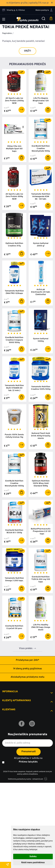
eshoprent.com (38, 779)
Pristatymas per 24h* (27, 660)
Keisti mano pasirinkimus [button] (33, 862)
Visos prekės (26, 649)
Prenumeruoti (29, 752)
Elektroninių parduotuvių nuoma (19, 779)
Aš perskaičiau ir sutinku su (28, 760)
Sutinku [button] (33, 856)
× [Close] (52, 3)
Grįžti (27, 51)
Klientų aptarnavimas (16, 701)
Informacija (10, 692)
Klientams (9, 710)
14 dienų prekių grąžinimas (27, 669)
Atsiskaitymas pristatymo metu (28, 677)
